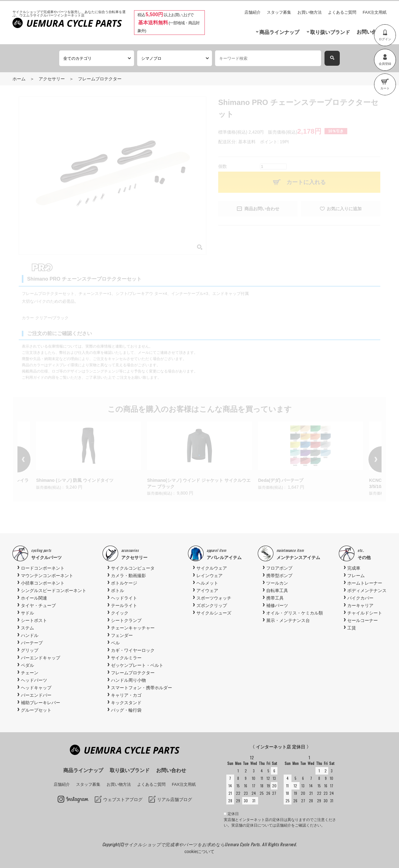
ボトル (118, 591)
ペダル (27, 665)
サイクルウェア (212, 568)
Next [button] (366, 459)
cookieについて (199, 851)
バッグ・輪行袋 (126, 710)
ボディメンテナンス (367, 591)
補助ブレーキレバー (41, 703)
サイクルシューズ (214, 613)
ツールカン (277, 583)
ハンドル (30, 635)
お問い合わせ (372, 32)
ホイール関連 (34, 598)
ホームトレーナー (365, 583)
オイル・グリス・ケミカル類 (295, 613)
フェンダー (122, 635)
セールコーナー (363, 620)
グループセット (36, 710)
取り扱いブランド (330, 32)
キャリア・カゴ (126, 695)
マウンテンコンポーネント (47, 576)
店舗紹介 (252, 12)
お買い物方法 (310, 12)
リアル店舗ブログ (175, 799)
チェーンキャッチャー (133, 628)
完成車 (354, 568)
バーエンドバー (36, 695)
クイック (120, 613)
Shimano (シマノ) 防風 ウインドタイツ (75, 480)
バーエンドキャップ (41, 658)
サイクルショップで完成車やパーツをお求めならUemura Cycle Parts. (193, 844)
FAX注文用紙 (375, 12)
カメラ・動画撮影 (128, 576)
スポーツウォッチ (214, 598)
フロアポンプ (279, 568)
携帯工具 (275, 598)
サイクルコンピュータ (133, 568)
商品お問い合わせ (262, 209)
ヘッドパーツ (34, 680)
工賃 (352, 628)
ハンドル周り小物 (128, 680)
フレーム (356, 576)
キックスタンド (126, 703)
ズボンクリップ (212, 605)
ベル (115, 643)
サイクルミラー (126, 658)
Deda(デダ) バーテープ (281, 480)
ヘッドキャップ (36, 688)
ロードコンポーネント (43, 568)
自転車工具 (277, 591)
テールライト (124, 605)
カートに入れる (306, 182)
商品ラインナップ (279, 32)
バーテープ (32, 643)
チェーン (30, 673)
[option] (199, 459)
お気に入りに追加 (344, 209)
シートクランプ (126, 620)
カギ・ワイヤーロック (133, 650)
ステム (27, 628)
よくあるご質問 (342, 12)
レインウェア (209, 576)
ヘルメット (207, 583)
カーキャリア (360, 605)
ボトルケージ (124, 583)
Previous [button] (33, 459)
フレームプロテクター (100, 79)
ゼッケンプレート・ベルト (137, 665)
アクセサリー (52, 79)
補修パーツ (277, 605)
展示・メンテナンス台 (288, 620)
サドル (27, 613)
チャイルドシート (365, 613)
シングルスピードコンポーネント (54, 591)
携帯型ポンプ (279, 576)
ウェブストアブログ (123, 799)
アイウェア (207, 591)
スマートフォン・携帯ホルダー (142, 688)
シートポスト (34, 620)
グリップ (30, 650)
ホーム (19, 79)
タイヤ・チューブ (38, 605)
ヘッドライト (124, 598)
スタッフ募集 (279, 12)
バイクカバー (360, 598)
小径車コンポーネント (43, 583)
